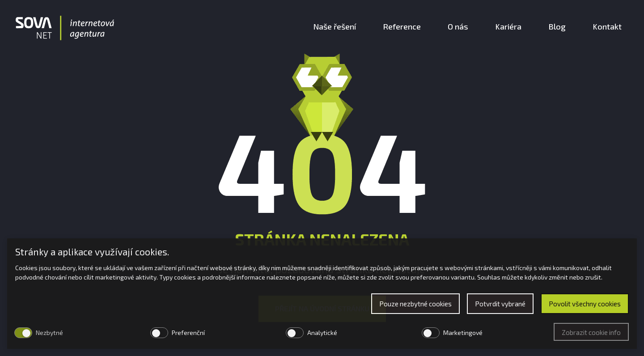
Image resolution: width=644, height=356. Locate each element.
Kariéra (508, 26)
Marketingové (463, 333)
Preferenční (188, 333)
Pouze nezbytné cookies (415, 304)
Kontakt (607, 26)
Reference (402, 26)
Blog (557, 26)
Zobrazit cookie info (591, 332)
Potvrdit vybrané (500, 304)
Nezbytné (49, 333)
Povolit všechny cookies (585, 304)
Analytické (322, 333)
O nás (458, 26)
